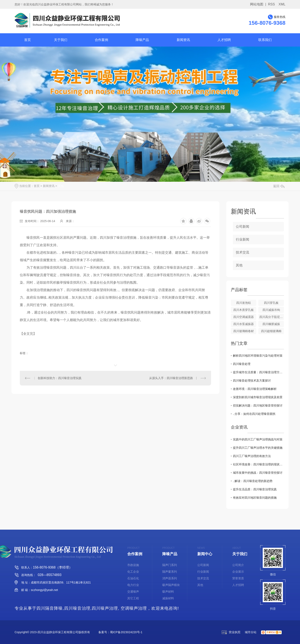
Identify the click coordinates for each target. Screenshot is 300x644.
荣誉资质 (238, 578)
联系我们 (265, 40)
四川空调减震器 (244, 317)
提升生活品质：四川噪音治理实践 (255, 489)
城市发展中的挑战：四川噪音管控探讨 (258, 473)
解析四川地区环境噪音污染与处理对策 (258, 356)
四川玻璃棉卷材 (244, 331)
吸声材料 (168, 592)
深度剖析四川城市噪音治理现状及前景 (258, 397)
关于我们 (61, 40)
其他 (61, 186)
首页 (27, 40)
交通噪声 (133, 592)
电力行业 (133, 585)
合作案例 (101, 40)
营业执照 (231, 632)
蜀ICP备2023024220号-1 (126, 632)
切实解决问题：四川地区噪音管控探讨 (258, 405)
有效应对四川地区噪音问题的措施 (255, 498)
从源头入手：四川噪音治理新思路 (171, 378)
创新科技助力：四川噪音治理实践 (60, 378)
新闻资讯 (183, 40)
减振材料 (168, 598)
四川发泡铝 (244, 303)
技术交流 (242, 252)
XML (282, 4)
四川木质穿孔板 (244, 310)
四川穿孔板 (271, 303)
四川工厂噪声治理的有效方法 (252, 456)
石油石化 (133, 578)
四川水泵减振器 (244, 324)
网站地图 (257, 4)
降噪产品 (142, 40)
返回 (279, 186)
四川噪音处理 (242, 364)
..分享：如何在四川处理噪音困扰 (254, 414)
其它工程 (133, 598)
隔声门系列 (170, 565)
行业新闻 (242, 239)
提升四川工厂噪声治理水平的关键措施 (258, 448)
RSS (271, 4)
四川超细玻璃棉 (271, 331)
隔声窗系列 (170, 572)
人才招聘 (224, 40)
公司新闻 (242, 227)
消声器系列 (170, 578)
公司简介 (238, 565)
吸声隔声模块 (171, 585)
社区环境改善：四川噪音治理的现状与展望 (258, 464)
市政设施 (133, 565)
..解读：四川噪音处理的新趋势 (253, 481)
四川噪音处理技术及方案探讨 (252, 381)
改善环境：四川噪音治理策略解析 (255, 389)
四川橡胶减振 (271, 324)
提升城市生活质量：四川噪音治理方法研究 (258, 372)
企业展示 (238, 572)
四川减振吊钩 (271, 310)
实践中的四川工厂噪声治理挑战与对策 (258, 439)
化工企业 (133, 572)
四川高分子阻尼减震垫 (272, 317)
